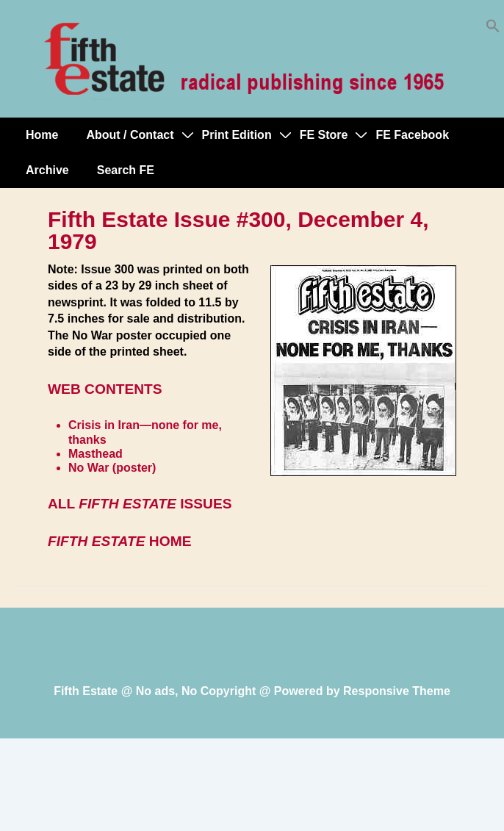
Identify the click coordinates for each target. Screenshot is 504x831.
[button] (493, 29)
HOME (119, 541)
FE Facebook (412, 135)
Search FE (126, 170)
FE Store (324, 135)
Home (42, 135)
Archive (47, 170)
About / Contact (130, 135)
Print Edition (237, 135)
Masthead (96, 454)
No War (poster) (112, 468)
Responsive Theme (397, 691)
